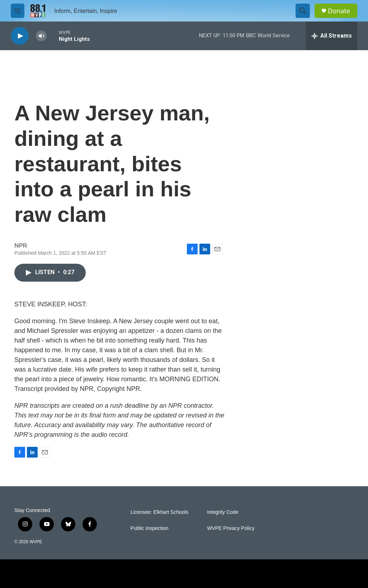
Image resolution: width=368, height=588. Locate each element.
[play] (20, 36)
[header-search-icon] (303, 11)
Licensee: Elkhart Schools (159, 512)
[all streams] (332, 36)
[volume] (41, 36)
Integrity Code (223, 512)
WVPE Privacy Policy (231, 528)
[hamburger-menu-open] (18, 11)
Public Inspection (150, 528)
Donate (339, 11)
